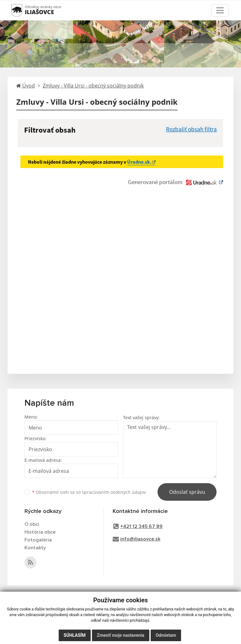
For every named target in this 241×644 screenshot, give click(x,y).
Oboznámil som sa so (89, 492)
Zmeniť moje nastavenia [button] (121, 635)
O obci (32, 524)
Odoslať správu (187, 492)
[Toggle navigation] (220, 10)
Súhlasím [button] (75, 635)
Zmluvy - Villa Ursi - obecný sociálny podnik (93, 86)
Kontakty (35, 548)
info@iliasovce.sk (140, 539)
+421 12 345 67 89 (141, 526)
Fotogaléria (38, 540)
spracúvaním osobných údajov (114, 492)
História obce (40, 532)
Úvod (26, 86)
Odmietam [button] (166, 635)
